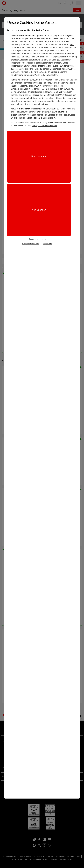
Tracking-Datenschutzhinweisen (44, 126)
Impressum (47, 244)
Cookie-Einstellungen (37, 239)
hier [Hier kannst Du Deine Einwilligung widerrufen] (72, 45)
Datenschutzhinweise (31, 244)
